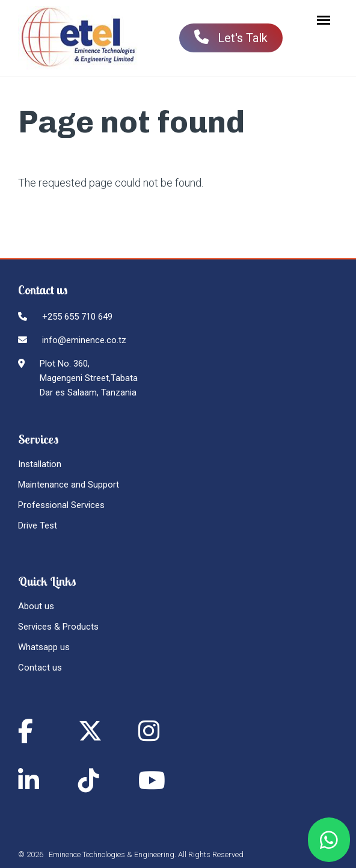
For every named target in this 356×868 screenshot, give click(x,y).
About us (36, 606)
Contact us (40, 668)
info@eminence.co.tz (84, 340)
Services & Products (58, 627)
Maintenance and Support (69, 485)
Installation (40, 464)
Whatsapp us (44, 647)
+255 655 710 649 (77, 317)
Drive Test (38, 525)
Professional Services (61, 505)
